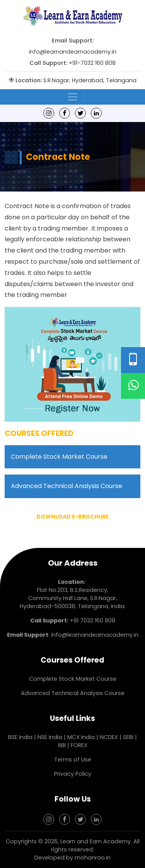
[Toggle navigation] (73, 97)
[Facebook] (65, 113)
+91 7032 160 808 (93, 620)
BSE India (20, 737)
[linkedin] (96, 113)
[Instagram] (49, 113)
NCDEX (110, 737)
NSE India (50, 737)
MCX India (81, 737)
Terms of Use (73, 759)
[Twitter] (80, 113)
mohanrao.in (93, 858)
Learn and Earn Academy (96, 841)
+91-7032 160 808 (92, 63)
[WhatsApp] (133, 386)
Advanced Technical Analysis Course (67, 486)
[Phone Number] (133, 360)
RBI (62, 745)
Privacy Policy (73, 774)
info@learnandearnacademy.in (73, 52)
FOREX (79, 745)
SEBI (128, 737)
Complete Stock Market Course (59, 457)
